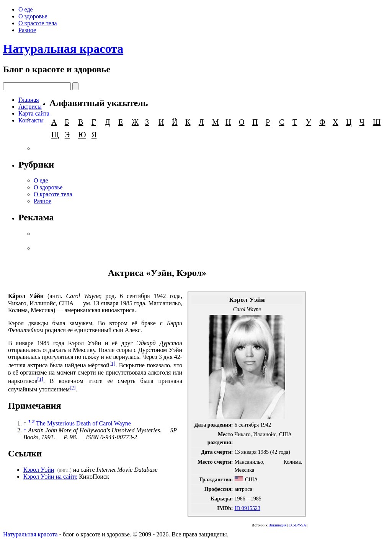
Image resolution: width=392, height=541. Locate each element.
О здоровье (33, 16)
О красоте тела (38, 23)
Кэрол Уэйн (39, 470)
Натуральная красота (63, 49)
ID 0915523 (247, 508)
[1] (113, 363)
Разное (27, 30)
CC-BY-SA (297, 525)
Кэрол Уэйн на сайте (50, 477)
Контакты (31, 120)
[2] (73, 387)
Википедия (277, 525)
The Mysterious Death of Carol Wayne (83, 423)
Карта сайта (34, 113)
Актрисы (30, 107)
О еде (26, 9)
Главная (29, 100)
